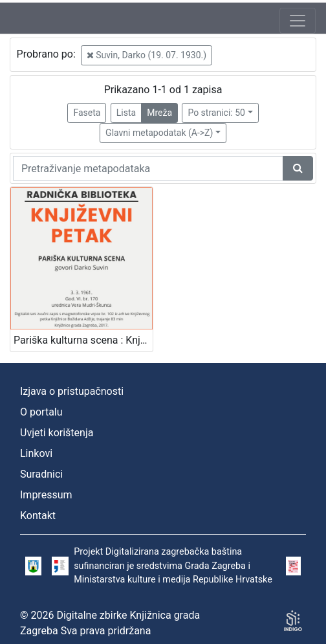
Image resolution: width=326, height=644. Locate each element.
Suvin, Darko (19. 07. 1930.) (147, 55)
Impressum (46, 495)
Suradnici (41, 474)
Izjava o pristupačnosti (72, 391)
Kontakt (38, 516)
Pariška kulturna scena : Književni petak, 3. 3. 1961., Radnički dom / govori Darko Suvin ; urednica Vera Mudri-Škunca (83, 340)
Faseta (87, 113)
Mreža (159, 113)
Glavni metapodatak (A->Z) (159, 133)
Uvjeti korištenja (57, 433)
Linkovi (36, 453)
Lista (126, 113)
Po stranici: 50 (216, 113)
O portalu (41, 412)
